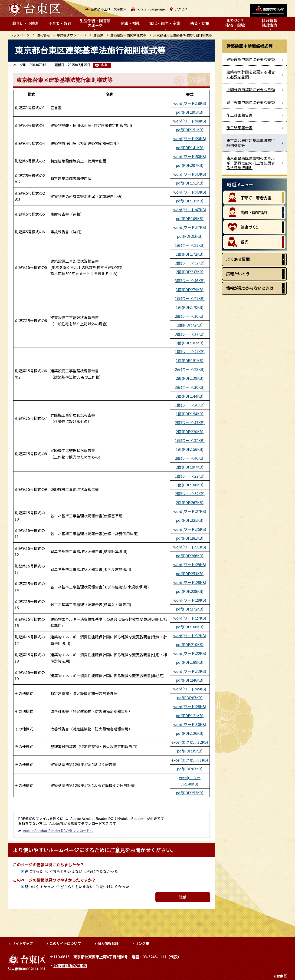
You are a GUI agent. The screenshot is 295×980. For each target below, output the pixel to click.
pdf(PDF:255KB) (190, 793)
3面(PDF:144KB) (190, 396)
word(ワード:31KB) (190, 547)
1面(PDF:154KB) (190, 414)
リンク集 (142, 943)
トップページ (20, 35)
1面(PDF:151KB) (190, 360)
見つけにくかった (114, 887)
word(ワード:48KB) (190, 121)
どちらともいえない (66, 871)
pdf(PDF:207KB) (190, 165)
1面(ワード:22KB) (190, 476)
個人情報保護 (108, 943)
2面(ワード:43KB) (190, 422)
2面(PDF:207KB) (190, 467)
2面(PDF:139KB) (190, 378)
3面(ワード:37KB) (190, 334)
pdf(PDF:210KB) (190, 644)
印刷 (104, 65)
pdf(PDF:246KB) (190, 680)
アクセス (181, 9)
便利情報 (43, 35)
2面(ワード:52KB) (190, 263)
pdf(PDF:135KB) (190, 201)
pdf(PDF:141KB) (190, 148)
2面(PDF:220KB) (190, 432)
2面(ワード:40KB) (190, 458)
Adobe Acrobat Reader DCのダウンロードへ (56, 830)
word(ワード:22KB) (190, 653)
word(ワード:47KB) (190, 210)
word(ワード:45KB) (190, 689)
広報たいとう (238, 274)
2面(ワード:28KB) (190, 369)
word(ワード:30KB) (190, 724)
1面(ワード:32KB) (190, 440)
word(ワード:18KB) (190, 103)
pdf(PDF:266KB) (190, 556)
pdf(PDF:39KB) (190, 751)
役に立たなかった (103, 871)
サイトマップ (22, 943)
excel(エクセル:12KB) (190, 742)
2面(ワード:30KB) (190, 316)
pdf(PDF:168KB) (190, 627)
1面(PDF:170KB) (190, 307)
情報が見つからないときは (250, 288)
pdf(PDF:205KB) (190, 112)
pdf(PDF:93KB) (190, 236)
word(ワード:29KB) (190, 564)
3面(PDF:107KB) (190, 343)
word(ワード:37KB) (190, 227)
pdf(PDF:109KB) (190, 218)
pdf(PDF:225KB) (190, 520)
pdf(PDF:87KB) (190, 698)
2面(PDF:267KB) (190, 502)
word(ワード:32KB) (190, 636)
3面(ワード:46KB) (190, 280)
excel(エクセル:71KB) (190, 760)
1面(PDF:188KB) (190, 485)
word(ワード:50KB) (190, 156)
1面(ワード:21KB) (190, 245)
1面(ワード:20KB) (190, 405)
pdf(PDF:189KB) (190, 662)
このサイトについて (65, 943)
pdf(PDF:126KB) (190, 733)
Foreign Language (151, 9)
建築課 (98, 35)
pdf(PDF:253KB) (190, 574)
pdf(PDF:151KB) (190, 130)
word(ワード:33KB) (190, 671)
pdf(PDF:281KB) (190, 538)
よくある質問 (238, 259)
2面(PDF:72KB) (190, 325)
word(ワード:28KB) (190, 582)
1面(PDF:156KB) (190, 449)
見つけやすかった (39, 887)
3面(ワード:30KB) (190, 387)
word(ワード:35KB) (190, 529)
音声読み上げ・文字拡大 (109, 9)
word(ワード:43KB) (190, 174)
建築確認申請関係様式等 (128, 35)
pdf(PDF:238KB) (190, 591)
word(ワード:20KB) (190, 139)
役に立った (34, 871)
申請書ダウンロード (72, 35)
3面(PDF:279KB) (190, 290)
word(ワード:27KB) (190, 511)
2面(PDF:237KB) (190, 272)
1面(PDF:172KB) (190, 254)
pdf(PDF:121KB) (190, 716)
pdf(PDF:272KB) (190, 609)
